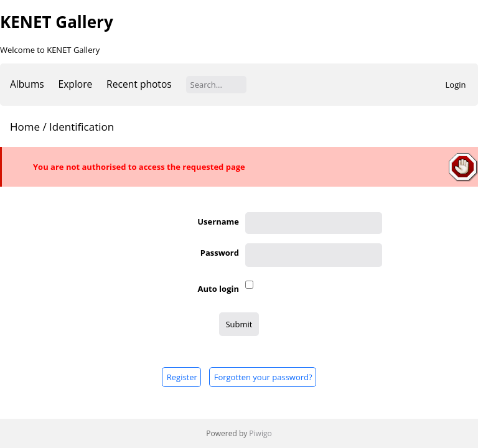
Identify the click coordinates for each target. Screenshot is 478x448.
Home (25, 127)
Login (456, 85)
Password (220, 253)
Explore (76, 84)
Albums (27, 84)
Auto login (218, 289)
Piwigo (260, 433)
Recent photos (139, 84)
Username (218, 222)
